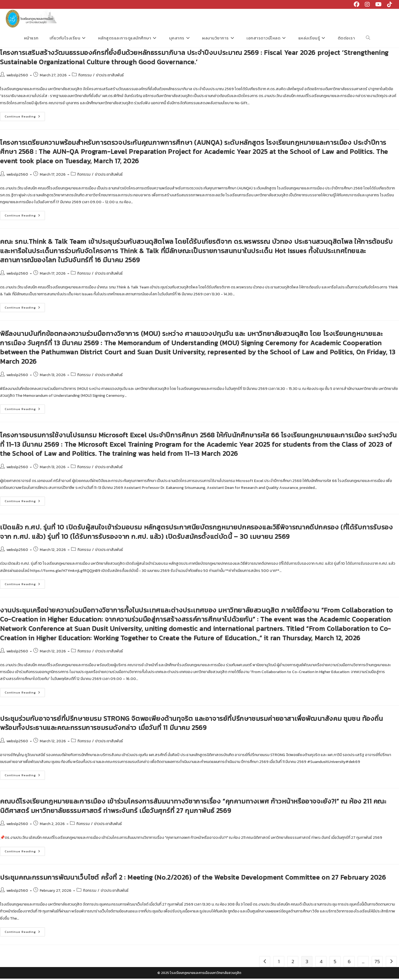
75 (377, 963)
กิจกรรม (85, 77)
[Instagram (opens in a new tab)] (367, 4)
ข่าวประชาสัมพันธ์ (110, 77)
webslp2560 (17, 77)
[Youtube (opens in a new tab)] (378, 4)
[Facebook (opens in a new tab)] (357, 4)
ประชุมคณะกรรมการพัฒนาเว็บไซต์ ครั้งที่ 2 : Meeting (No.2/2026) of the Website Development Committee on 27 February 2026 (193, 879)
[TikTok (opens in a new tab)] (388, 4)
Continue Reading (25, 119)
